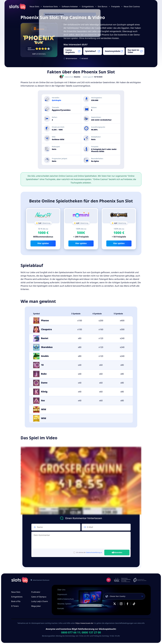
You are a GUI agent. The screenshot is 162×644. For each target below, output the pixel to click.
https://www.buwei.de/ (84, 623)
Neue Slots (34, 6)
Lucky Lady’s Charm (40, 601)
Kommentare (72, 58)
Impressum (62, 594)
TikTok (134, 604)
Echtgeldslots (88, 6)
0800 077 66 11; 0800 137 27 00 (81, 632)
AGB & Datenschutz (66, 599)
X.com (115, 604)
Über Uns (61, 590)
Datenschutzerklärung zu (94, 552)
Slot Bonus (103, 6)
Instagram (121, 604)
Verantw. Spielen (64, 604)
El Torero (15, 606)
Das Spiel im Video (133, 51)
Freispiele (116, 6)
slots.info (20, 580)
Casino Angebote (70, 51)
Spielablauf (90, 51)
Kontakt (61, 608)
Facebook (128, 604)
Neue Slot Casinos (132, 6)
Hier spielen (43, 243)
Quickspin (56, 100)
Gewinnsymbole (113, 51)
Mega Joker (36, 606)
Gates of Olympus (39, 597)
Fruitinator (36, 592)
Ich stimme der (88, 553)
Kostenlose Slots (50, 6)
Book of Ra (16, 601)
